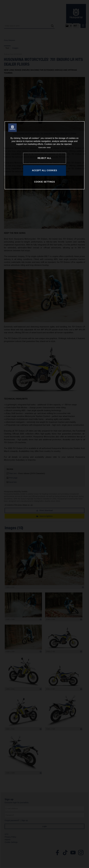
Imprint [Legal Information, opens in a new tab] (49, 147)
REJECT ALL (44, 158)
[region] (45, 155)
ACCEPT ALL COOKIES (44, 170)
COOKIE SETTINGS (44, 182)
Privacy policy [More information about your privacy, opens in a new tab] (42, 147)
